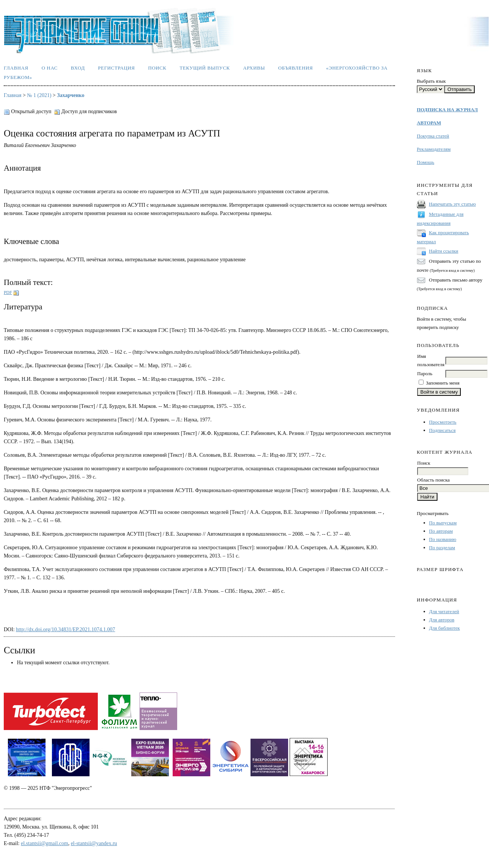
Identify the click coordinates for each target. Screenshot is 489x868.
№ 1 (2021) (39, 95)
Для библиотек (445, 628)
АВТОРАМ (429, 123)
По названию (443, 539)
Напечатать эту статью (452, 204)
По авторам (441, 531)
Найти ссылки (443, 251)
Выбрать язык (431, 81)
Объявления (296, 68)
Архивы (254, 68)
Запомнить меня (443, 383)
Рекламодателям (434, 149)
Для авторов (442, 620)
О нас (49, 68)
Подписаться (443, 430)
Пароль (425, 373)
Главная (16, 68)
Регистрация (116, 68)
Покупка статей (433, 136)
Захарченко (71, 95)
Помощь (425, 162)
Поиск (157, 68)
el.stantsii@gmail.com (45, 843)
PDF (8, 292)
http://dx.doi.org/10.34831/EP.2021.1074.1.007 (65, 629)
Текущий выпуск (205, 68)
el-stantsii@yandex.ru (94, 843)
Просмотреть (443, 422)
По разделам (442, 548)
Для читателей (444, 611)
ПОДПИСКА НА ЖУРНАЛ (447, 110)
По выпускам (443, 523)
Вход (78, 68)
